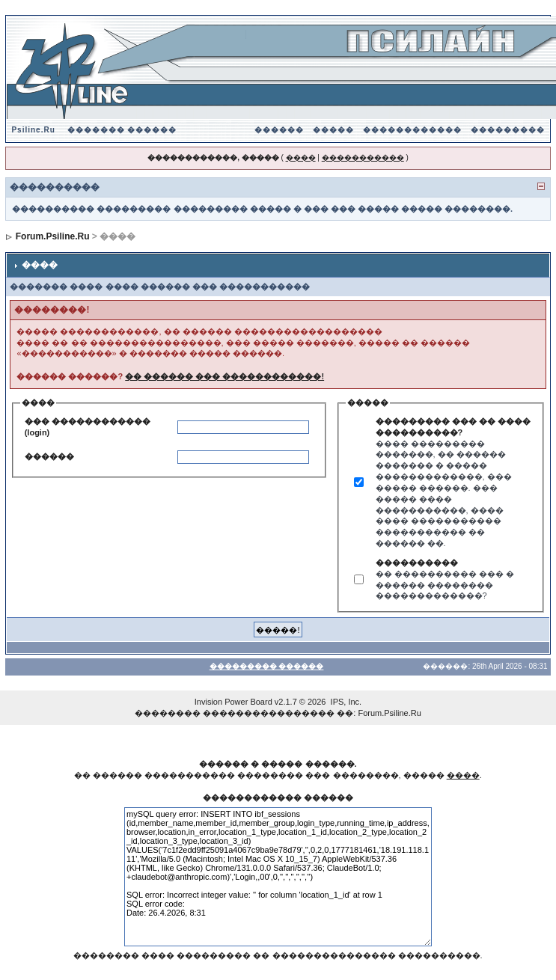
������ (279, 130)
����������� (363, 157)
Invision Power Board (233, 702)
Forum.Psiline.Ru (53, 236)
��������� (508, 130)
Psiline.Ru (33, 130)
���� (301, 157)
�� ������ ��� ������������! (224, 376)
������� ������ (122, 130)
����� (333, 130)
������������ (412, 130)
